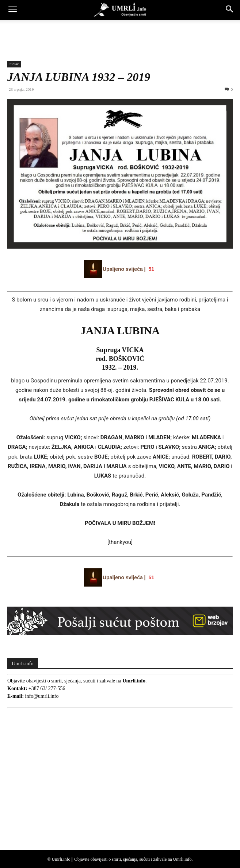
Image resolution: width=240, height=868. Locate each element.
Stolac (14, 64)
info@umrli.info (42, 696)
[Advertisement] (120, 32)
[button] (12, 10)
